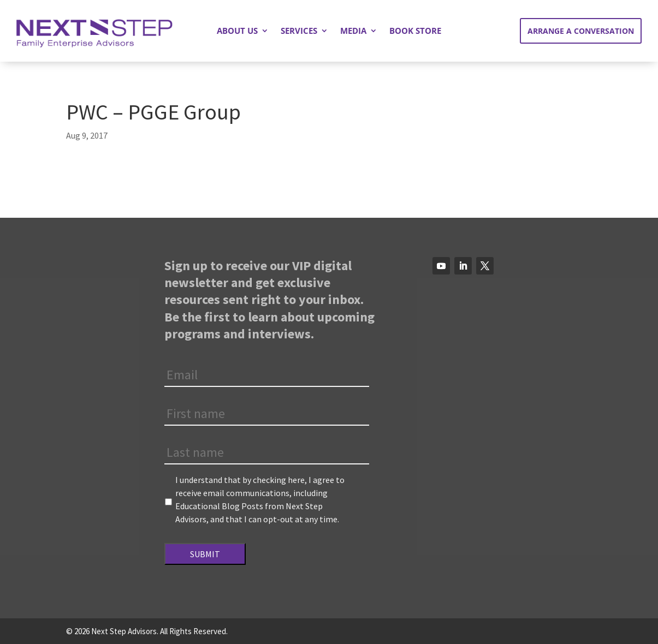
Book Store (415, 31)
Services (299, 31)
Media (353, 31)
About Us (237, 31)
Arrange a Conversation (581, 31)
